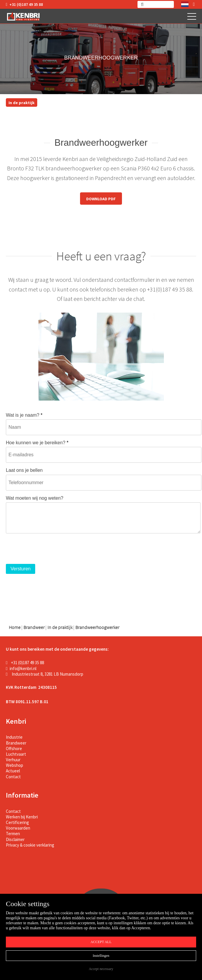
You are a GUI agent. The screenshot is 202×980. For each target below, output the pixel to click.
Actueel (13, 771)
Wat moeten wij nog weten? (35, 498)
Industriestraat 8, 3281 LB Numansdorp (45, 674)
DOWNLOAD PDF (101, 199)
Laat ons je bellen (24, 470)
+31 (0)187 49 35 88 (24, 4)
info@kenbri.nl (21, 668)
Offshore (14, 748)
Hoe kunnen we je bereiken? (37, 443)
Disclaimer (15, 839)
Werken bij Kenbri (22, 817)
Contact (13, 777)
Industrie (14, 737)
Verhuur (13, 760)
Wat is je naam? (24, 415)
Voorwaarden (18, 828)
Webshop (15, 765)
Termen (13, 834)
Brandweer (16, 743)
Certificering (17, 822)
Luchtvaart (16, 754)
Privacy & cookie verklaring (30, 845)
